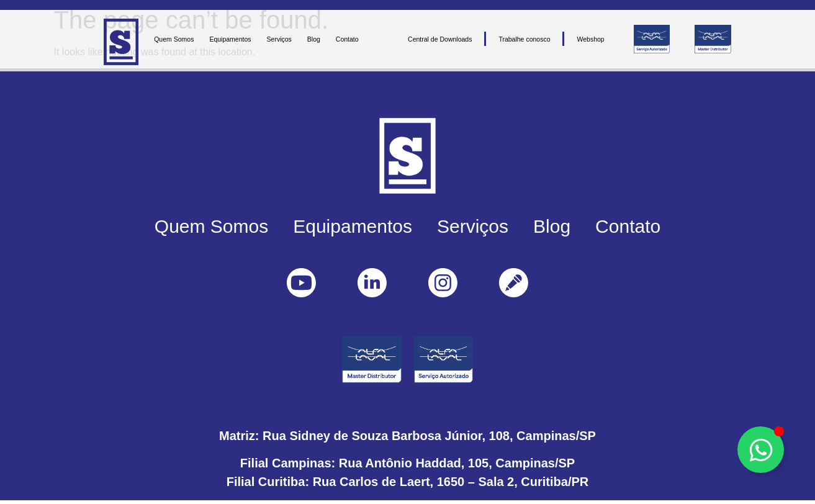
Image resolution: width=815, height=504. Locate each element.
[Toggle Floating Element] (761, 450)
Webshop (590, 39)
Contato (347, 39)
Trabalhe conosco (524, 39)
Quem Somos (174, 39)
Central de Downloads (440, 39)
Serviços (279, 39)
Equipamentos (230, 39)
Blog (314, 39)
